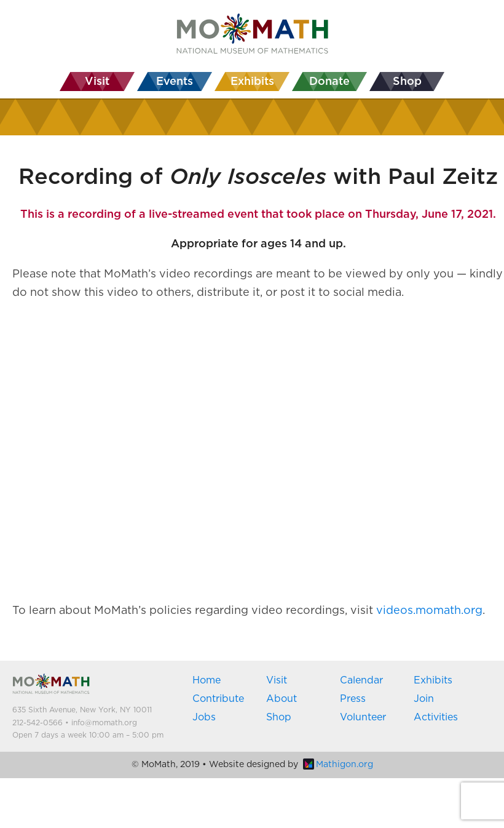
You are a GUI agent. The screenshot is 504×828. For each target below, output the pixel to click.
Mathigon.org (338, 765)
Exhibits (433, 680)
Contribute (218, 699)
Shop (279, 717)
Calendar (361, 680)
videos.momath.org (429, 611)
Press (353, 699)
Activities (436, 717)
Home (207, 680)
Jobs (204, 717)
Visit (277, 680)
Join (424, 699)
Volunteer (363, 717)
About (282, 699)
